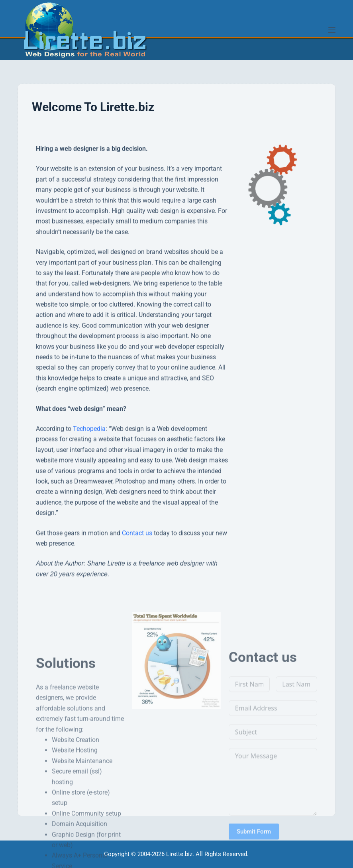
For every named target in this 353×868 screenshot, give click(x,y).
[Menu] (332, 30)
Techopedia (89, 475)
